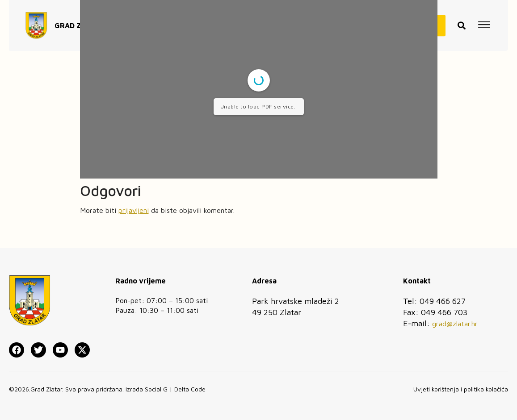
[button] (462, 20)
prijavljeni (134, 210)
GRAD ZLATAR (79, 20)
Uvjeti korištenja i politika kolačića (461, 389)
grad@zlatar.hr (455, 324)
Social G (156, 389)
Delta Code (190, 389)
